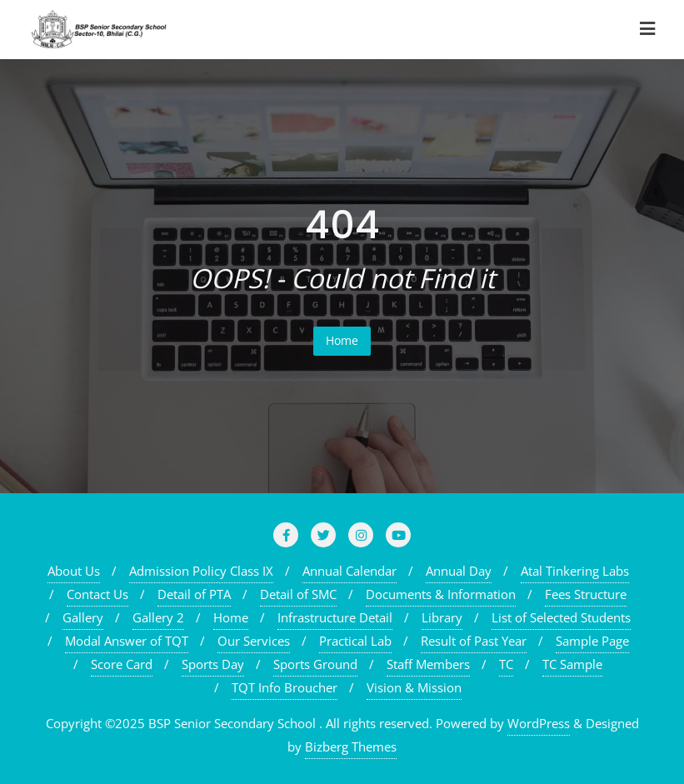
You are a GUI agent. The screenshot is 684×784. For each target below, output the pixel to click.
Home (342, 340)
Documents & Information (441, 594)
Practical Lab (355, 641)
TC (506, 664)
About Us (74, 571)
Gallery (83, 617)
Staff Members (428, 664)
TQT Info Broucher (285, 687)
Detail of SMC (298, 594)
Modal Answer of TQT (127, 641)
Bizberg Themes (351, 747)
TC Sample (572, 664)
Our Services (254, 641)
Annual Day (459, 571)
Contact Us (97, 594)
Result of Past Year (474, 641)
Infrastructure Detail (335, 617)
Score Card (122, 664)
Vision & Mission (414, 687)
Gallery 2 (158, 617)
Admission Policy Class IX (201, 571)
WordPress (539, 723)
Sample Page (592, 641)
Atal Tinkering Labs (575, 571)
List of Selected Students (561, 617)
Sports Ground (315, 664)
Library (442, 617)
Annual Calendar (349, 571)
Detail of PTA (194, 594)
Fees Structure (586, 594)
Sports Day (213, 664)
